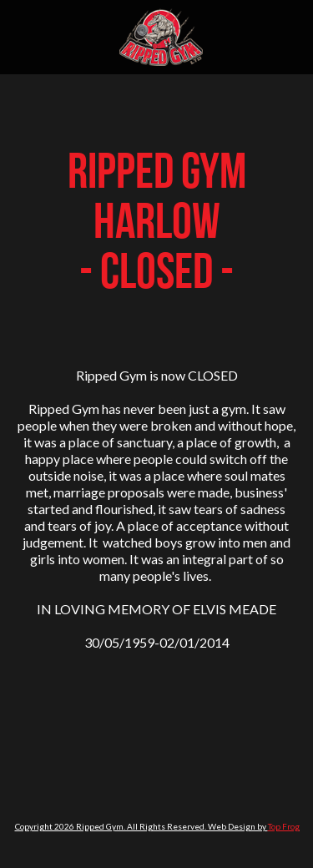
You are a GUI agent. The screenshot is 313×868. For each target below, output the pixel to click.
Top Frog (284, 826)
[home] (157, 37)
